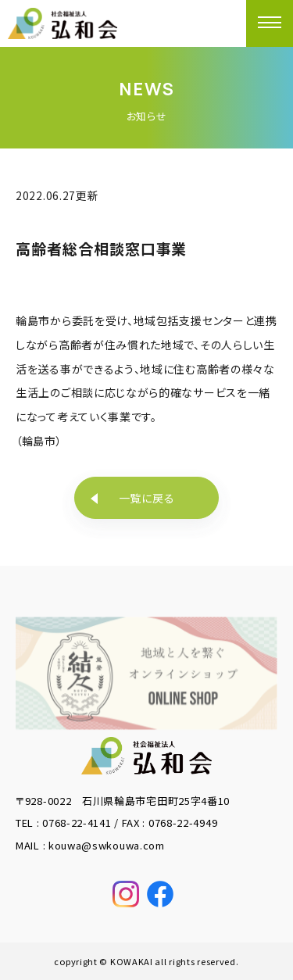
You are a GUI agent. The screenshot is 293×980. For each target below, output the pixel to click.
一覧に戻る (147, 498)
